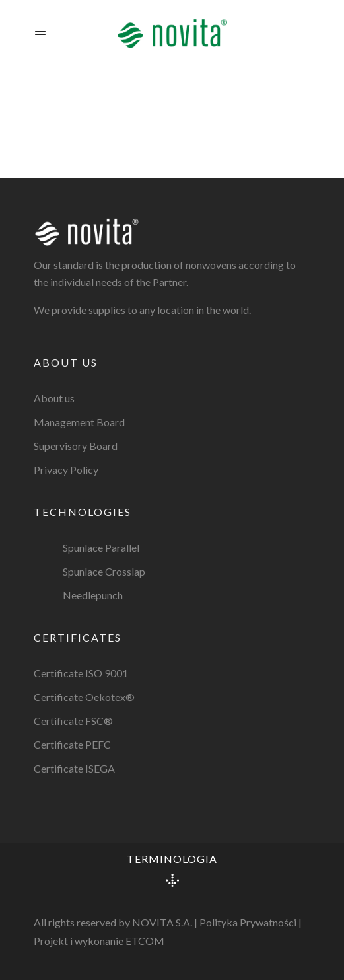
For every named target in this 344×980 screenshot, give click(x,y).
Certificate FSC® (73, 721)
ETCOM (145, 941)
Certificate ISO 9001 (81, 673)
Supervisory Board (76, 446)
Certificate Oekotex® (84, 697)
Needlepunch (93, 595)
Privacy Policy (66, 470)
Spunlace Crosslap (104, 571)
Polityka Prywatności (248, 922)
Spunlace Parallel (101, 547)
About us (54, 398)
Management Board (79, 422)
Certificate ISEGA (74, 768)
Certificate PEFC (72, 744)
